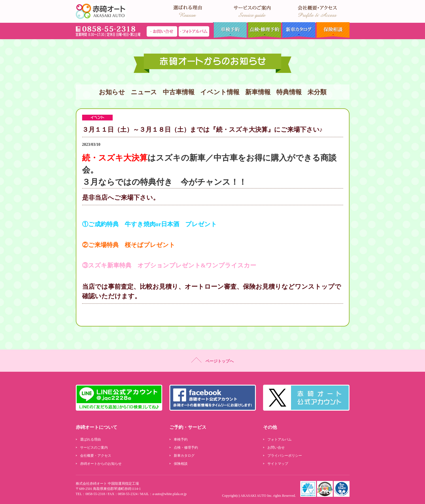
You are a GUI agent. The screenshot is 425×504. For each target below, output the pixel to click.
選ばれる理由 (90, 439)
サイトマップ (278, 464)
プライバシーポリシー (285, 456)
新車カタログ (298, 30)
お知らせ (112, 92)
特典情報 (289, 92)
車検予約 (229, 30)
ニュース (144, 92)
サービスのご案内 (94, 448)
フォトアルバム (279, 439)
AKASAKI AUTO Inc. (257, 496)
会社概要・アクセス (96, 456)
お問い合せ (276, 448)
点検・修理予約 (264, 30)
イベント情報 (220, 92)
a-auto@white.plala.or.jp (170, 494)
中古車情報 (179, 92)
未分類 (317, 92)
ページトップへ (212, 360)
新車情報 (258, 92)
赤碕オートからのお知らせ (101, 464)
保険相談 (332, 30)
